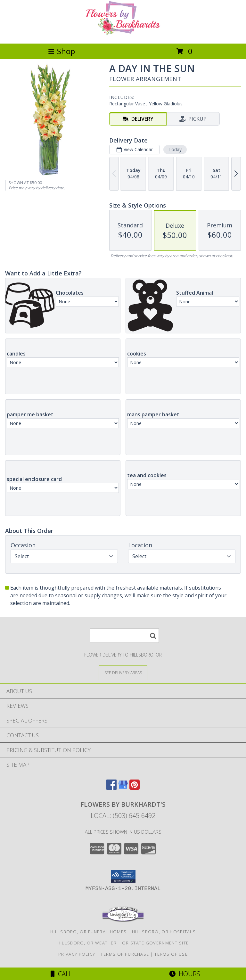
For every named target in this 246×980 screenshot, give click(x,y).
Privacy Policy (77, 954)
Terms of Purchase (125, 954)
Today (175, 149)
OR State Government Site (155, 943)
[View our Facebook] (111, 788)
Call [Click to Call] (61, 974)
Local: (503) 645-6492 (123, 816)
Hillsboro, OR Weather (87, 943)
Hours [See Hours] (185, 974)
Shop (61, 51)
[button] (123, 876)
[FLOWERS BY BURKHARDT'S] (123, 34)
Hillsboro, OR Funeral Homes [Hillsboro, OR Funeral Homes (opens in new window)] (88, 932)
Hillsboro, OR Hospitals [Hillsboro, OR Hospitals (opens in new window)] (164, 932)
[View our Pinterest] (135, 788)
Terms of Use (171, 954)
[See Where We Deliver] (123, 672)
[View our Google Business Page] (123, 788)
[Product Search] (124, 636)
